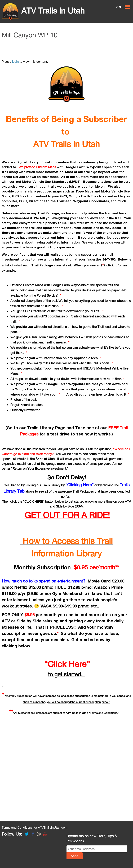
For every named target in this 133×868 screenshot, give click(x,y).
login (15, 62)
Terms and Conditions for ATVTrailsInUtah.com (35, 827)
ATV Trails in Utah (43, 11)
